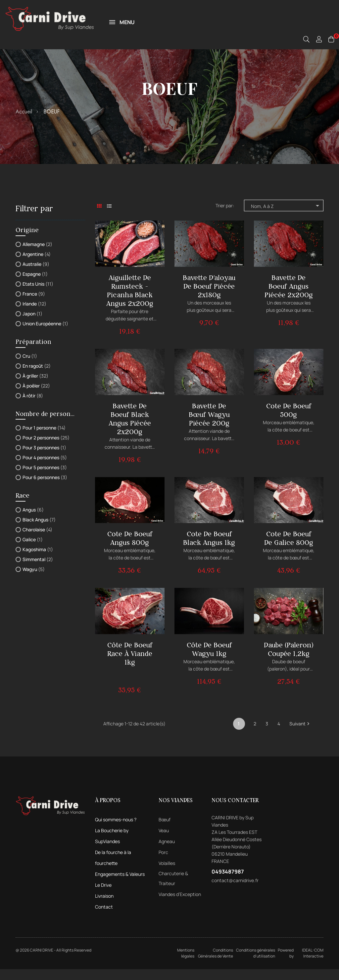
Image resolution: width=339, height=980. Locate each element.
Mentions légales (186, 964)
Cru (30, 367)
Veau (164, 841)
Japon (32, 325)
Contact (104, 918)
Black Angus (39, 531)
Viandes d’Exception (180, 905)
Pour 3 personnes (44, 458)
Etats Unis (38, 295)
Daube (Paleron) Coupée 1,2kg (289, 660)
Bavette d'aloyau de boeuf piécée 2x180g (209, 297)
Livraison (104, 907)
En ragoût (37, 377)
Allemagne (37, 255)
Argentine (37, 265)
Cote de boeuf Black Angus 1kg (209, 549)
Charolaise (37, 540)
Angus (33, 521)
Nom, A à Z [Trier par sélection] (286, 217)
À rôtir (33, 407)
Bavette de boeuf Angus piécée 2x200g (289, 297)
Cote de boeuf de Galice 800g (289, 549)
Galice (33, 550)
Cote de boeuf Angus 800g (130, 549)
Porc (163, 863)
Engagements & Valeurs (120, 885)
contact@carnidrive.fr (235, 891)
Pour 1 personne (44, 439)
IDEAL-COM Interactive (313, 964)
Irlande (34, 315)
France (34, 305)
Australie (36, 275)
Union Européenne (45, 334)
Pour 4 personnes (45, 468)
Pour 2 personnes (46, 449)
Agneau (167, 852)
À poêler (36, 397)
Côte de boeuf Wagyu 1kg (209, 660)
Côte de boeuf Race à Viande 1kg (130, 664)
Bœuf (165, 830)
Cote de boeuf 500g (289, 421)
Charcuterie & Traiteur (173, 889)
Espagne (35, 285)
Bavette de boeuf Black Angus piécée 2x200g (130, 430)
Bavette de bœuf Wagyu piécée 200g (209, 425)
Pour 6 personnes (45, 488)
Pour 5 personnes (45, 478)
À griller (35, 387)
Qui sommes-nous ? (116, 830)
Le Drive (103, 896)
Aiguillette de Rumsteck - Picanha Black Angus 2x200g (130, 301)
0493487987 (228, 882)
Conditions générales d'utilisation (256, 964)
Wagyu (34, 580)
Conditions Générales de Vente (216, 964)
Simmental (38, 570)
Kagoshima (38, 560)
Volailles (167, 874)
